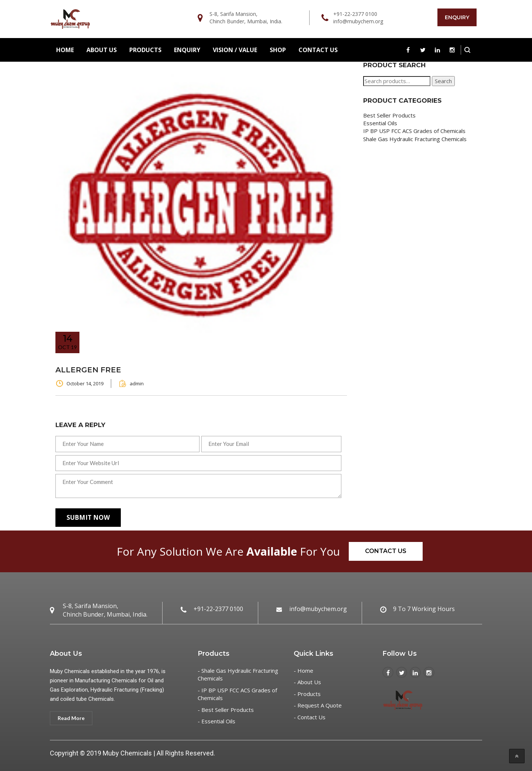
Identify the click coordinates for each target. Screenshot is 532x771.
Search (443, 81)
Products (145, 50)
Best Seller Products (389, 115)
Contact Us (318, 50)
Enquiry (457, 17)
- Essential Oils (216, 721)
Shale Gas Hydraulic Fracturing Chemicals (415, 139)
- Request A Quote (318, 705)
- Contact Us (310, 717)
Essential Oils (380, 123)
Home (65, 50)
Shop (278, 50)
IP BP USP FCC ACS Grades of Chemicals (414, 131)
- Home (303, 671)
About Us (102, 50)
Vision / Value (235, 50)
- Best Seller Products (226, 710)
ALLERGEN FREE (88, 370)
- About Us (307, 682)
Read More (71, 718)
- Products (307, 694)
